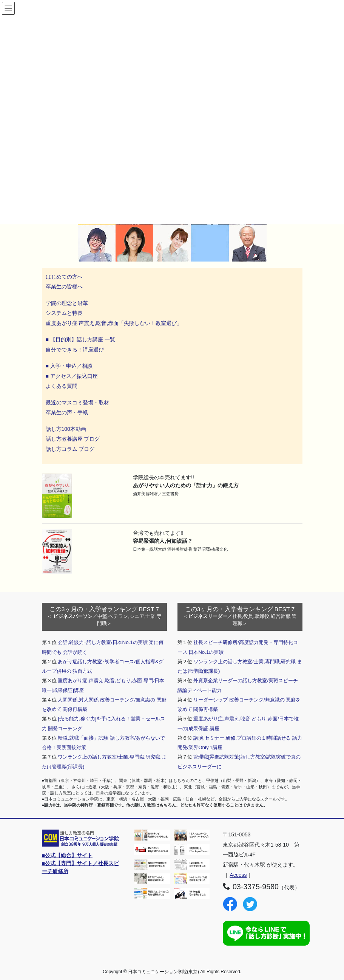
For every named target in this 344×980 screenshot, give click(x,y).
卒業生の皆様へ (64, 286)
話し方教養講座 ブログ (73, 439)
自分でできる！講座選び (75, 350)
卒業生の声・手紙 (67, 412)
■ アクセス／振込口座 (72, 376)
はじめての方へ (64, 277)
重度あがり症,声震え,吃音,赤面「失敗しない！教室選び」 (115, 323)
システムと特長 (64, 313)
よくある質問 (62, 386)
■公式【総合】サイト (67, 855)
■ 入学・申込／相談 (69, 366)
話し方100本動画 (66, 429)
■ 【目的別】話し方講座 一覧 (80, 339)
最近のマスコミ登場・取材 (77, 403)
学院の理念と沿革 (67, 303)
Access (238, 875)
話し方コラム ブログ (70, 449)
